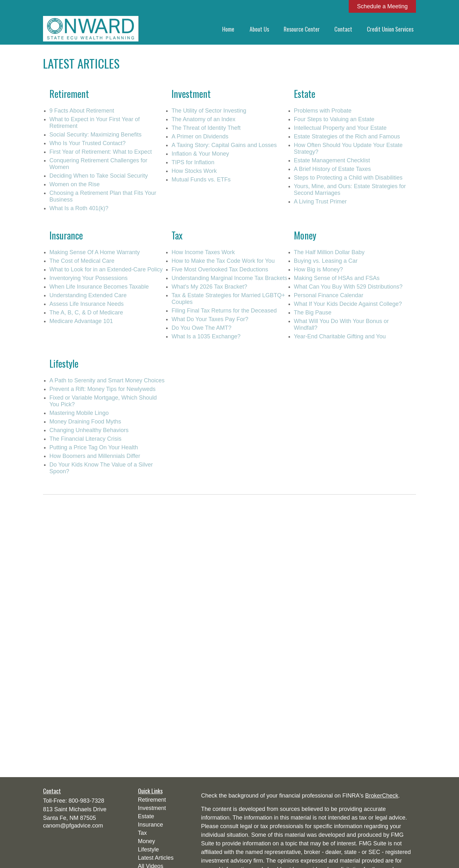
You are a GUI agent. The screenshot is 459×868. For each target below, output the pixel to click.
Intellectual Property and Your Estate (340, 128)
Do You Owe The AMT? (201, 328)
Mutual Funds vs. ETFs (201, 180)
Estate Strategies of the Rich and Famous (347, 136)
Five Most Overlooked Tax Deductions (220, 269)
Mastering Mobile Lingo (79, 413)
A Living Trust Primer (320, 202)
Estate (146, 816)
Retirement (152, 800)
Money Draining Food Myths (85, 422)
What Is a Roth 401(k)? (79, 208)
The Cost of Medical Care (82, 261)
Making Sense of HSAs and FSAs (337, 278)
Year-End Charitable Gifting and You (340, 336)
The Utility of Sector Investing (209, 111)
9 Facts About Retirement (82, 111)
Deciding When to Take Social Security (99, 176)
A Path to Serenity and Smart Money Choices (107, 380)
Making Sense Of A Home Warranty (95, 252)
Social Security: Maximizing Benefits (95, 135)
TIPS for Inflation (193, 162)
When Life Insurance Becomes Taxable (99, 287)
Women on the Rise (75, 184)
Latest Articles (156, 858)
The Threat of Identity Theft (206, 128)
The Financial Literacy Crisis (85, 439)
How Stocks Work (194, 171)
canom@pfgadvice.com (73, 826)
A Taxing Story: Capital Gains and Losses (224, 145)
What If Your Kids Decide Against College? (348, 304)
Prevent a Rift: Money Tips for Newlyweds (102, 389)
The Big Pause (313, 313)
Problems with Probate (323, 111)
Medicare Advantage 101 (81, 321)
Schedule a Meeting (382, 6)
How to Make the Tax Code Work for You (223, 261)
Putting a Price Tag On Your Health (94, 447)
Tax (142, 833)
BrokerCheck (382, 796)
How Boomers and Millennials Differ (95, 456)
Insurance (151, 825)
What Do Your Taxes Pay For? (210, 319)
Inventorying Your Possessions (88, 278)
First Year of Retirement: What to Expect (101, 152)
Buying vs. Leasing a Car (326, 261)
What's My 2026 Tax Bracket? (209, 287)
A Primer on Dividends (200, 136)
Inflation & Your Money (200, 154)
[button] (228, 29)
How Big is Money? (318, 269)
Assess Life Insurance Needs (87, 304)
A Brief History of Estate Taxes (332, 169)
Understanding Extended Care (88, 295)
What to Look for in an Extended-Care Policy (106, 269)
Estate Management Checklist (332, 160)
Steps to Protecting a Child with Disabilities (348, 178)
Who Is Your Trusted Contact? (87, 143)
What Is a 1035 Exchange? (206, 336)
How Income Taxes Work (203, 252)
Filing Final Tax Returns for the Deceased (224, 311)
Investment (152, 808)
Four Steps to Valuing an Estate (334, 119)
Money (147, 841)
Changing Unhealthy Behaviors (89, 430)
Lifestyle (149, 850)
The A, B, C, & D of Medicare (86, 313)
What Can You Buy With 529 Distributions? (348, 287)
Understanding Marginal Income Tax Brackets (229, 278)
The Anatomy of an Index (203, 119)
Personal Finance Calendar (329, 295)
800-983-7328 (86, 801)
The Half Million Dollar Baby (329, 252)
